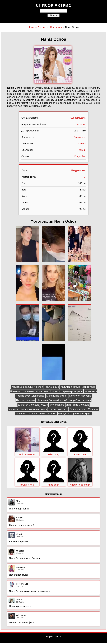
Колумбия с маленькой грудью (78, 387)
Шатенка (81, 143)
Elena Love (80, 454)
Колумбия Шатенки (80, 400)
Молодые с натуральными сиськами (36, 414)
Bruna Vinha (27, 485)
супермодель (57, 405)
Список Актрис (37, 27)
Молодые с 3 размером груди (75, 414)
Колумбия (56, 27)
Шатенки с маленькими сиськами (29, 391)
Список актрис (53, 5)
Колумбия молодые (80, 396)
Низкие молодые (58, 409)
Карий (82, 150)
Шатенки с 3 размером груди (66, 391)
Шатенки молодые (28, 405)
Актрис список (53, 636)
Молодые (93, 409)
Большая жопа (78, 409)
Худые (44, 405)
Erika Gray (54, 454)
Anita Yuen (53, 485)
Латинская (80, 137)
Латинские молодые (78, 405)
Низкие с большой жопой (30, 396)
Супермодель (78, 118)
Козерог (81, 124)
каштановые (52, 387)
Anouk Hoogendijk (80, 485)
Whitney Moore (27, 454)
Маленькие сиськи (57, 396)
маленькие (91, 391)
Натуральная (78, 170)
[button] (28, 244)
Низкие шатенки (25, 400)
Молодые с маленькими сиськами (28, 409)
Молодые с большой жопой (27, 387)
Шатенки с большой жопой (52, 400)
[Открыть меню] (54, 20)
